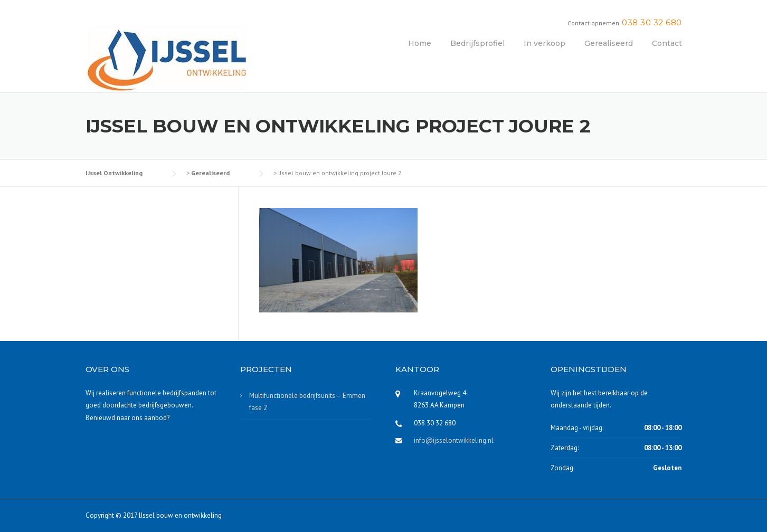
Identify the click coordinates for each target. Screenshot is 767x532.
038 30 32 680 (652, 22)
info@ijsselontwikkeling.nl (454, 440)
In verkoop (545, 43)
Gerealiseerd (609, 43)
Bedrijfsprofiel (477, 43)
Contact (667, 43)
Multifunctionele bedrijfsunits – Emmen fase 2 (307, 402)
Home (420, 43)
